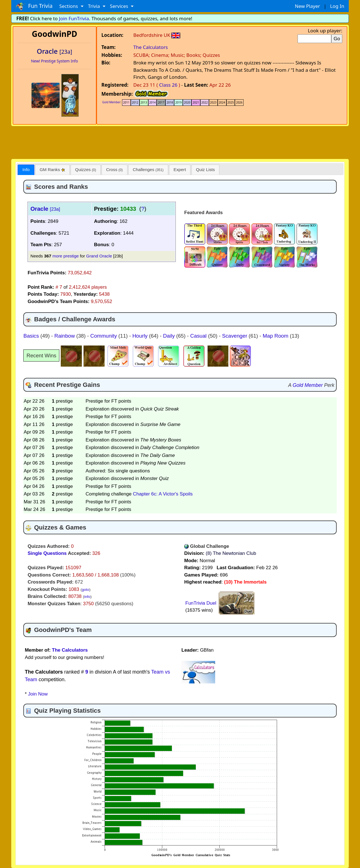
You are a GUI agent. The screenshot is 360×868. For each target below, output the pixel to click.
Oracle (45, 209)
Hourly (141, 336)
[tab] (26, 170)
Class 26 (168, 85)
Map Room (276, 336)
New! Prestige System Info (54, 61)
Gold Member (112, 102)
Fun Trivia (34, 6)
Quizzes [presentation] (85, 170)
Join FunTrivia (74, 18)
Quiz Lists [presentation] (205, 170)
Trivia (95, 6)
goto (85, 590)
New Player (307, 6)
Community (104, 336)
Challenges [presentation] (148, 170)
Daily (170, 336)
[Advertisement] (180, 142)
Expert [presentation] (180, 170)
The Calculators (151, 47)
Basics (32, 336)
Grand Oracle (99, 256)
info (87, 597)
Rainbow (65, 336)
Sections (69, 6)
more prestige (66, 256)
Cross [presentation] (114, 170)
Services (120, 6)
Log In (337, 6)
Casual (199, 336)
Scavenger (236, 336)
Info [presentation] (26, 170)
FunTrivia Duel (201, 603)
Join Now (38, 694)
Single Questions (47, 553)
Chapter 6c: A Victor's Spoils (163, 494)
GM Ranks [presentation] (52, 170)
